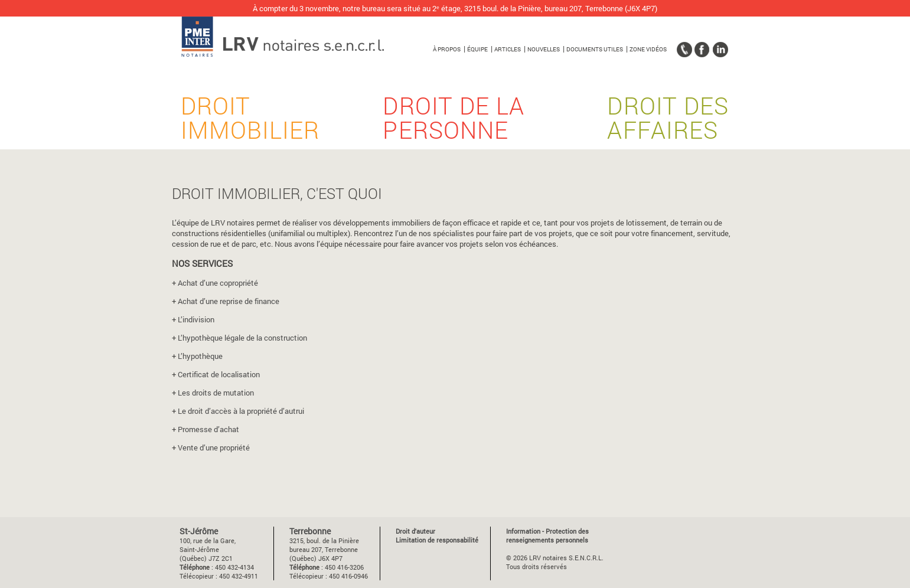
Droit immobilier (250, 127)
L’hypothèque (200, 356)
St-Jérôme (199, 531)
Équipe (477, 49)
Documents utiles (595, 49)
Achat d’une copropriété (218, 283)
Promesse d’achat (208, 429)
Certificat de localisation (219, 374)
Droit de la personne (454, 127)
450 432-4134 (234, 567)
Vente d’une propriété (214, 447)
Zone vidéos (648, 49)
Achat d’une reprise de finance (229, 301)
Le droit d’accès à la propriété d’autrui (241, 411)
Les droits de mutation (216, 393)
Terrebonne (310, 531)
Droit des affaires (668, 127)
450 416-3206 (344, 567)
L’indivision (196, 319)
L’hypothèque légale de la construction (242, 338)
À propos (447, 49)
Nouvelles (544, 49)
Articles (508, 49)
